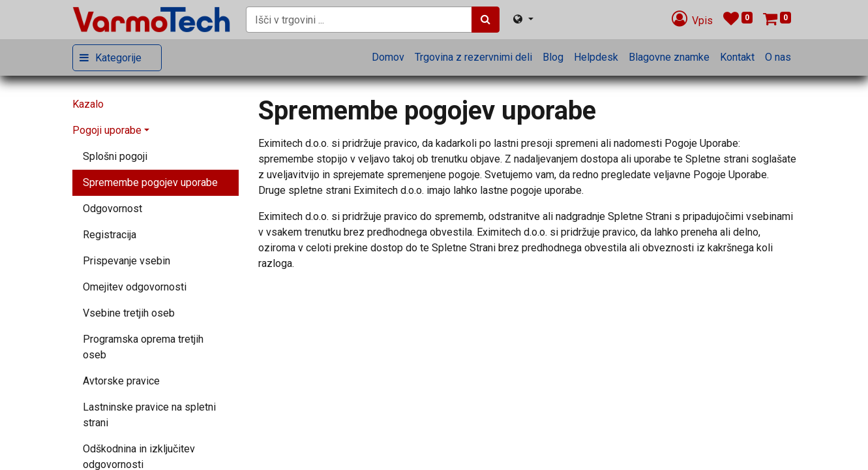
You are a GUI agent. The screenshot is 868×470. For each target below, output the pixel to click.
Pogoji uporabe (107, 130)
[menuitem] (388, 57)
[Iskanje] (486, 20)
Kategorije (118, 58)
